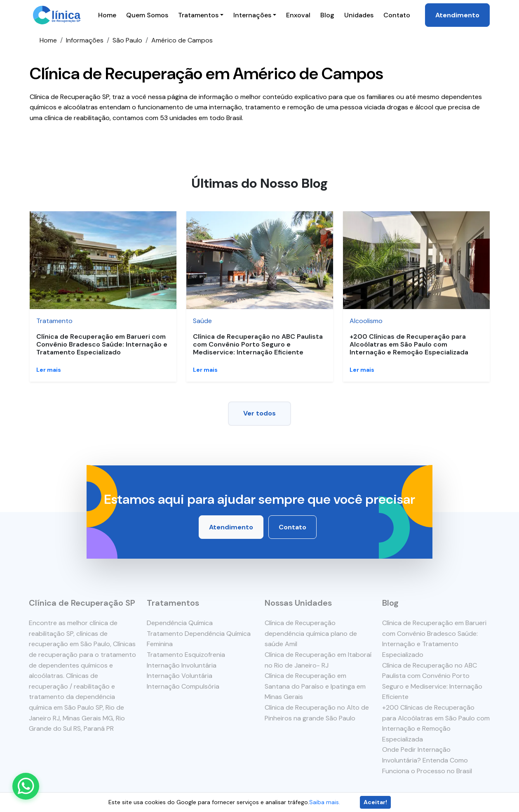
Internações (252, 15)
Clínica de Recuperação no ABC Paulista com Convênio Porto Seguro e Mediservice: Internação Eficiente (258, 344)
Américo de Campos (182, 40)
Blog (327, 15)
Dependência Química (179, 623)
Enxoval (298, 15)
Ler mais (49, 370)
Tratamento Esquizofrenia (186, 655)
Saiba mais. (325, 802)
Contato (397, 15)
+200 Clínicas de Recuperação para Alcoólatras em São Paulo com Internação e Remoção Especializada (409, 344)
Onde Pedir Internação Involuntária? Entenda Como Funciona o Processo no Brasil (427, 760)
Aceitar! (375, 802)
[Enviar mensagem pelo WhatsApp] (26, 786)
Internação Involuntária (181, 665)
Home (107, 15)
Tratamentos (198, 15)
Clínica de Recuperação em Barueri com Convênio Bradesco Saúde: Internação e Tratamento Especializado (102, 344)
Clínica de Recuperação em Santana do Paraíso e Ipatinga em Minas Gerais (315, 686)
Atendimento (457, 15)
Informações (85, 40)
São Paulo (127, 40)
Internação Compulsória (183, 686)
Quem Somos (147, 15)
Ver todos (259, 413)
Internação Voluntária (179, 676)
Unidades (359, 15)
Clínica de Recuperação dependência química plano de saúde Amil (310, 633)
